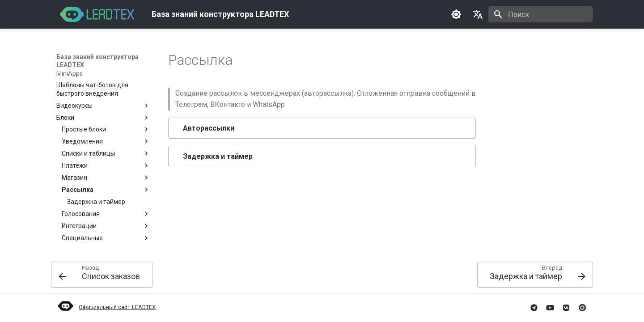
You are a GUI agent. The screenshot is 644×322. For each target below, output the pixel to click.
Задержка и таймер (218, 156)
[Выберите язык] (478, 14)
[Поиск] (541, 14)
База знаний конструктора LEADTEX (97, 61)
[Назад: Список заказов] (102, 275)
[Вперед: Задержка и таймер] (535, 275)
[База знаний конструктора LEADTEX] (97, 14)
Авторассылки (209, 128)
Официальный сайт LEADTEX (106, 307)
